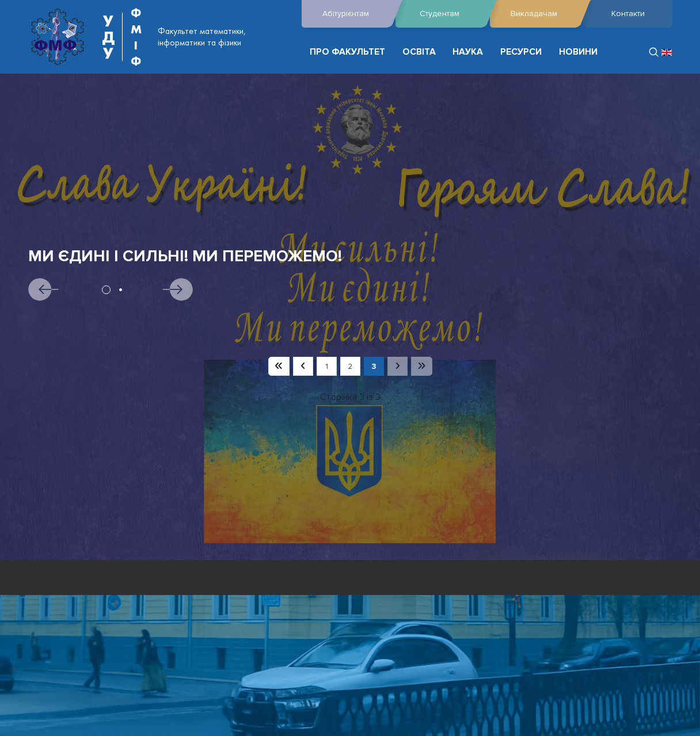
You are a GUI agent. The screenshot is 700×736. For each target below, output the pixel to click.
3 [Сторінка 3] (374, 366)
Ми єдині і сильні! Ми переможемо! (185, 256)
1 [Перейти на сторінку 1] (327, 366)
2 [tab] (121, 290)
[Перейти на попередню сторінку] (303, 367)
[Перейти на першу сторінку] (279, 367)
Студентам (452, 14)
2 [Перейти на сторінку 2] (350, 366)
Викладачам (544, 14)
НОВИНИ (578, 52)
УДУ (108, 37)
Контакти (628, 14)
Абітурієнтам (356, 14)
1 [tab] (106, 290)
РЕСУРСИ (521, 52)
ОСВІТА (419, 52)
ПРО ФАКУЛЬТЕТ (347, 52)
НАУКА (468, 52)
